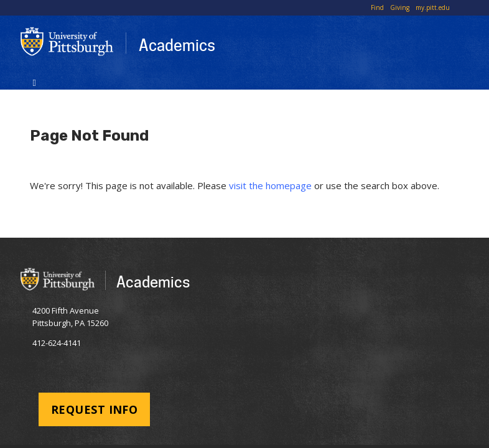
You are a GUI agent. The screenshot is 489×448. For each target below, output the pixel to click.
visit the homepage (270, 185)
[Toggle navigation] (35, 82)
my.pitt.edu (433, 7)
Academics (177, 45)
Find (377, 7)
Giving (400, 7)
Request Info (94, 409)
